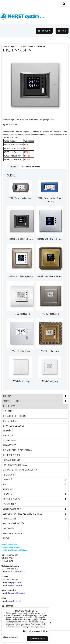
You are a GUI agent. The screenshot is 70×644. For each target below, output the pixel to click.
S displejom (9, 440)
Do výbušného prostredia (17, 450)
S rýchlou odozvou (14, 426)
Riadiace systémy (36, 519)
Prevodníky (9, 475)
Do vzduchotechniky (15, 416)
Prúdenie (8, 489)
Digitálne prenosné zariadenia (20, 470)
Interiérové (10, 406)
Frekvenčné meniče (13, 524)
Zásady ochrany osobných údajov (35, 631)
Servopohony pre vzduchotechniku (36, 514)
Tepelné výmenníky (13, 533)
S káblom (8, 436)
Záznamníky (9, 504)
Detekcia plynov (36, 499)
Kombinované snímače (15, 465)
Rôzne (6, 538)
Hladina (36, 494)
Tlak (36, 485)
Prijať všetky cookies (37, 639)
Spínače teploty (12, 460)
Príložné (8, 431)
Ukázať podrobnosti (10, 637)
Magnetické (10, 445)
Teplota (36, 396)
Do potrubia (10, 421)
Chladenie (8, 528)
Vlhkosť (36, 480)
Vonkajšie (8, 411)
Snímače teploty (36, 401)
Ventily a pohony (36, 509)
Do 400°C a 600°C (12, 455)
